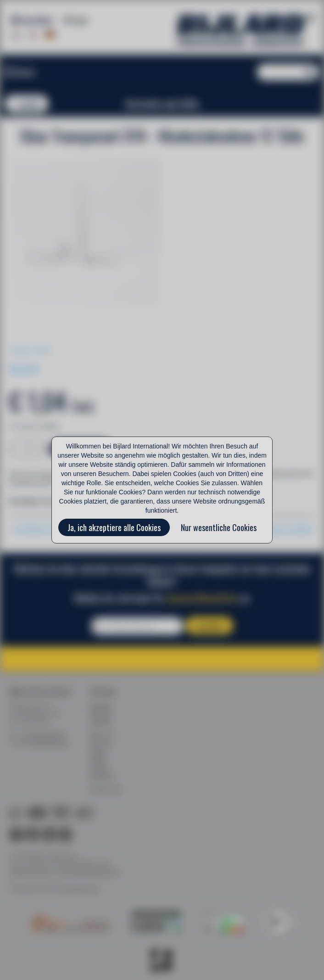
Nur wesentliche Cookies (219, 527)
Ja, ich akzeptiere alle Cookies (114, 527)
